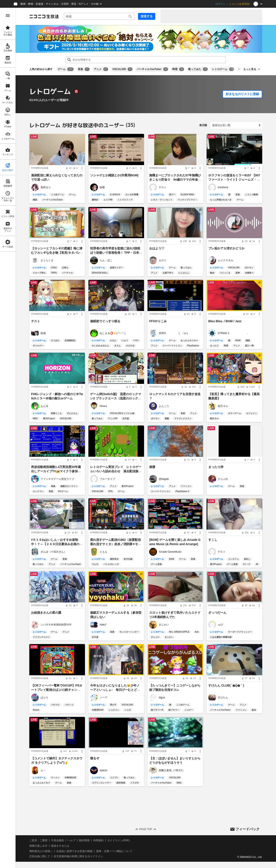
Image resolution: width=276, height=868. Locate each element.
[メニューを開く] (8, 16)
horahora (223, 187)
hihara (103, 406)
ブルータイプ (107, 479)
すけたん (223, 698)
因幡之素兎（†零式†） (172, 770)
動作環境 (84, 840)
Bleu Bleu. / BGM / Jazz (225, 321)
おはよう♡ (157, 248)
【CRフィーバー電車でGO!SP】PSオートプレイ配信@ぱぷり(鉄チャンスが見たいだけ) (57, 690)
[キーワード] (99, 16)
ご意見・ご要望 (38, 840)
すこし (213, 540)
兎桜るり (46, 187)
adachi (103, 770)
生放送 (39, 4)
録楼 (102, 187)
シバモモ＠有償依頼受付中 (56, 625)
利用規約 (98, 840)
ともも (103, 552)
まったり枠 (216, 467)
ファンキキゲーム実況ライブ (57, 479)
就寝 (152, 467)
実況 (74, 4)
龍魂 (43, 333)
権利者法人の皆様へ (41, 851)
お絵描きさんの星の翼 (46, 613)
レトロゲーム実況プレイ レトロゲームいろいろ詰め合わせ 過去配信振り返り (116, 471)
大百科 (65, 4)
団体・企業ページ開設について (114, 851)
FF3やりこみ (158, 321)
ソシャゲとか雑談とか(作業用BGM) (114, 175)
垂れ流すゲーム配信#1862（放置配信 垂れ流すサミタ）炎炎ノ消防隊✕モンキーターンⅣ (117, 544)
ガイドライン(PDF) (118, 840)
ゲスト (163, 187)
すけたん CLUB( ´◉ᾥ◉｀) (226, 685)
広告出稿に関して (40, 856)
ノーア (103, 698)
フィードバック (248, 829)
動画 (23, 4)
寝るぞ (95, 759)
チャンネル (52, 4)
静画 (31, 4)
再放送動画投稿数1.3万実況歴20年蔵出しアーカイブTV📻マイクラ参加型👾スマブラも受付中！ (56, 471)
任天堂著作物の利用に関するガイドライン (78, 856)
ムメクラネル (226, 260)
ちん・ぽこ (106, 260)
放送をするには (60, 846)
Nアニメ (84, 4)
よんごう (164, 406)
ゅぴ (220, 625)
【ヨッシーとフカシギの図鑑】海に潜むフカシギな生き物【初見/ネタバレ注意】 (57, 253)
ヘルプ (72, 840)
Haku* (103, 625)
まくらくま (47, 260)
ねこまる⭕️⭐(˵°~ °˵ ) (112, 333)
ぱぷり (44, 698)
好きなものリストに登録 (242, 94)
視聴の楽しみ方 (38, 846)
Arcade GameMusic (170, 552)
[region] (8, 438)
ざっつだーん (217, 613)
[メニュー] (82, 168)
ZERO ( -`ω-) (173, 333)
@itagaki (164, 479)
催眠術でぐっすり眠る (105, 321)
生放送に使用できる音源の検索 (74, 851)
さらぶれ (223, 479)
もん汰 (44, 406)
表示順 (203, 125)
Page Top (146, 829)
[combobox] (99, 16)
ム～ (43, 770)
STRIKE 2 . (233, 333)
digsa (162, 698)
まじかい (164, 625)
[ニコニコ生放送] (44, 16)
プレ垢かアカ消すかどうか (226, 248)
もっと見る (250, 69)
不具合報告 (58, 840)
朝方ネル (223, 406)
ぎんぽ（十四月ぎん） (53, 552)
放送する (147, 16)
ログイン (220, 4)
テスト (36, 321)
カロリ (163, 260)
